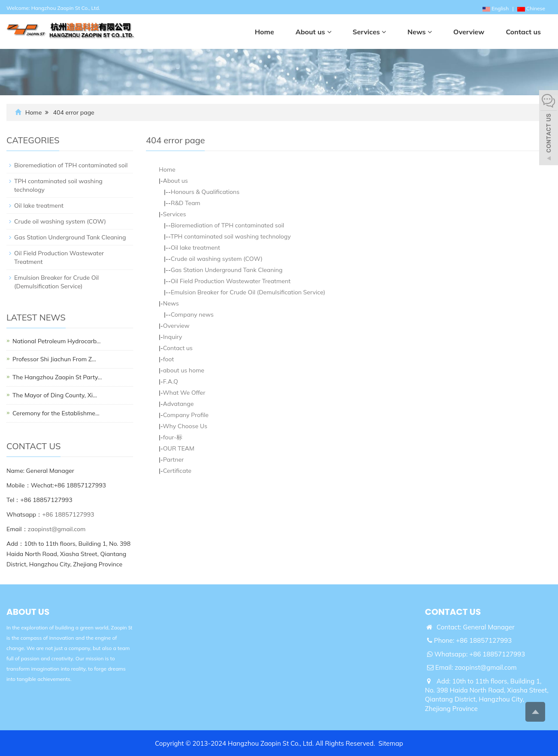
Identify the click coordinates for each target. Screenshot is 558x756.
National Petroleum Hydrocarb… (56, 341)
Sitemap (391, 743)
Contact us (178, 348)
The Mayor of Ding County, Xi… (55, 395)
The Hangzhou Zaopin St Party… (57, 377)
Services (174, 214)
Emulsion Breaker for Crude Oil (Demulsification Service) (248, 292)
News (171, 303)
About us (175, 181)
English (496, 8)
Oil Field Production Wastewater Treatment (231, 281)
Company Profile (186, 415)
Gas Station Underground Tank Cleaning (227, 270)
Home (34, 112)
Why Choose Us (185, 426)
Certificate (177, 471)
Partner (173, 460)
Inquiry (173, 337)
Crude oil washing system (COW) (217, 259)
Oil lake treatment (196, 248)
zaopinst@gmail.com (57, 529)
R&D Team (186, 203)
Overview (176, 326)
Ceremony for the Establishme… (56, 413)
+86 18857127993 (68, 514)
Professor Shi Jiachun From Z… (54, 359)
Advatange (178, 404)
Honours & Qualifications (205, 192)
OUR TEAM (179, 448)
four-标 (173, 437)
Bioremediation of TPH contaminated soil (227, 225)
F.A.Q (171, 381)
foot (168, 359)
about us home (184, 370)
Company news (192, 314)
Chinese (531, 8)
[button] (329, 32)
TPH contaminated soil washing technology (230, 236)
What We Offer (184, 393)
